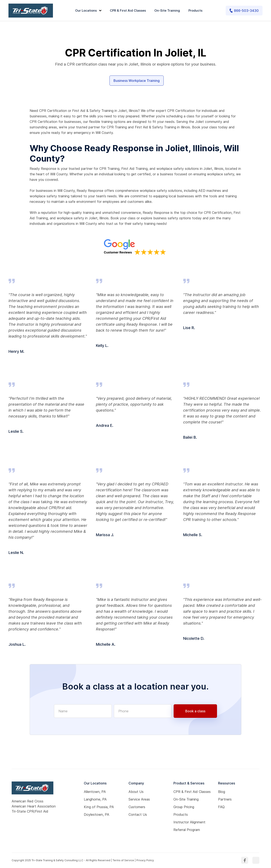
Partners (225, 799)
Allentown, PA (95, 792)
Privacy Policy (145, 860)
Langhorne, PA (95, 799)
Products (195, 10)
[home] (31, 10)
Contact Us (138, 814)
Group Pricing (184, 807)
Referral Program (187, 830)
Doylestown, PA (97, 814)
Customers (137, 807)
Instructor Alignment (189, 822)
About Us (136, 792)
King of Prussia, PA (99, 807)
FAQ (221, 807)
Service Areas (139, 799)
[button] (89, 11)
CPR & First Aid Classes (128, 10)
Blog (222, 792)
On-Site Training (167, 10)
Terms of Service (123, 860)
